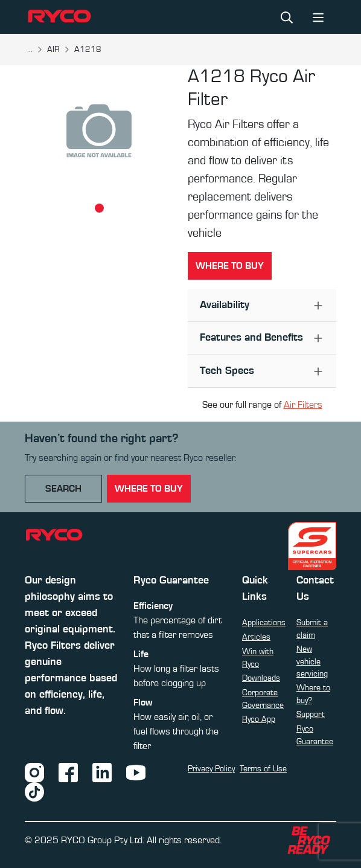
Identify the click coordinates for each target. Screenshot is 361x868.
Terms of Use (263, 769)
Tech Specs (227, 371)
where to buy (149, 489)
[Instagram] (34, 772)
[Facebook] (68, 772)
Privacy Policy (211, 769)
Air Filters (303, 405)
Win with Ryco (258, 658)
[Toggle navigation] (318, 17)
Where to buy (230, 266)
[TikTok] (34, 791)
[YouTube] (136, 772)
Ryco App (259, 719)
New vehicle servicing (312, 662)
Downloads (261, 678)
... (30, 50)
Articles (256, 637)
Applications (264, 623)
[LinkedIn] (102, 772)
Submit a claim (312, 629)
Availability (225, 305)
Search (63, 489)
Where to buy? (313, 694)
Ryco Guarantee (315, 735)
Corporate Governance (263, 699)
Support (311, 715)
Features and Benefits (251, 338)
